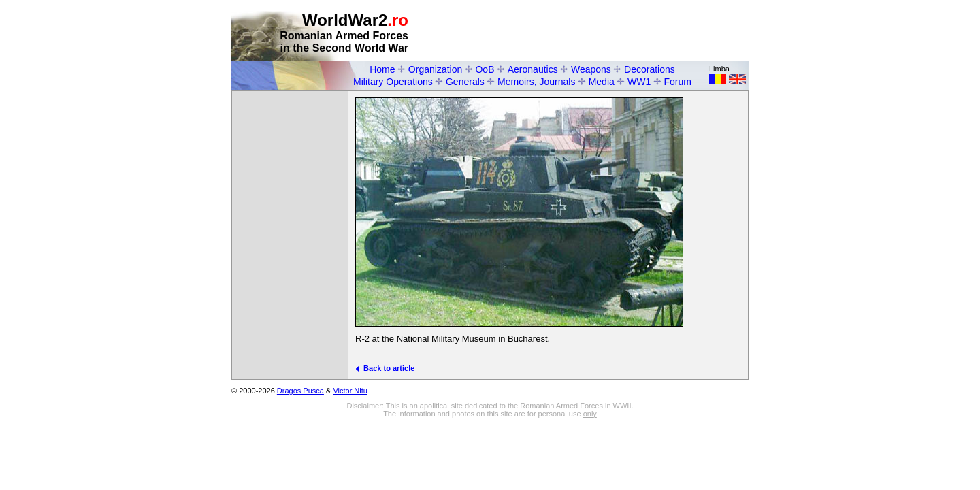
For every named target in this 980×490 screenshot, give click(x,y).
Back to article (385, 368)
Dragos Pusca (300, 391)
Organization (435, 69)
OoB (485, 69)
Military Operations (393, 82)
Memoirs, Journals (536, 82)
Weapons (591, 69)
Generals (465, 82)
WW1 (639, 82)
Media (602, 82)
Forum (678, 82)
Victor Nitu (350, 391)
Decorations (650, 69)
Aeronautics (533, 69)
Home (382, 69)
